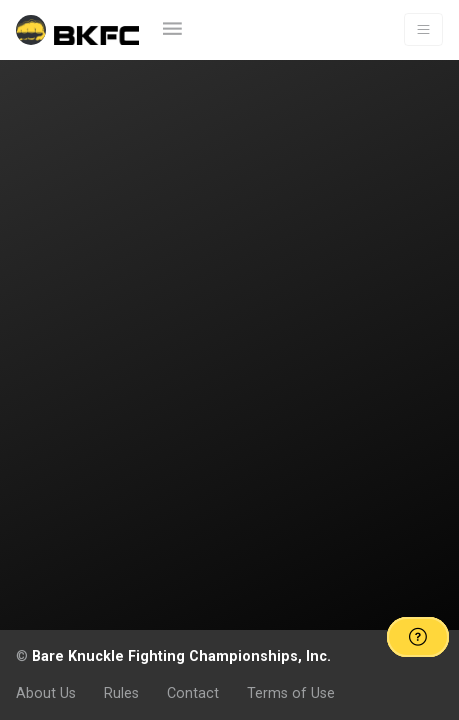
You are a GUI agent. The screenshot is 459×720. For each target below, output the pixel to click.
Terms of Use (291, 693)
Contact (193, 693)
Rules (121, 693)
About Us (46, 693)
